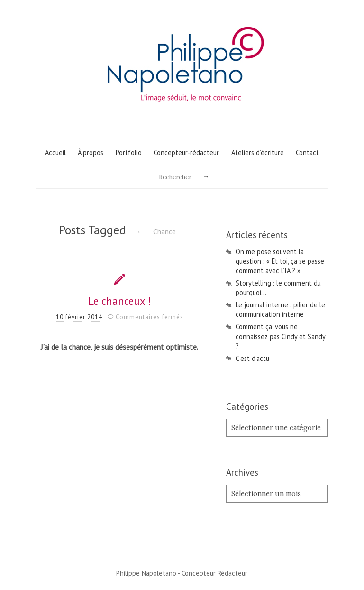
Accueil (55, 152)
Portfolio (129, 152)
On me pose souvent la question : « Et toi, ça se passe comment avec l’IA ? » (280, 261)
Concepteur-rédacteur (186, 152)
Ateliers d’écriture (258, 152)
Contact (307, 152)
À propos (91, 152)
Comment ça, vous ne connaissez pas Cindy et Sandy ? (280, 336)
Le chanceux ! (120, 301)
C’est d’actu (252, 358)
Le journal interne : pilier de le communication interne (280, 309)
